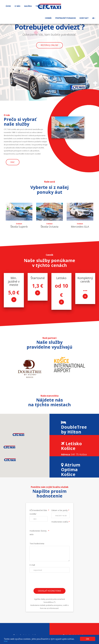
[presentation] (49, 581)
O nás (17, 6)
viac (6, 641)
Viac (13, 162)
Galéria (28, 6)
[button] (94, 18)
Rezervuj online (49, 45)
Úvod (8, 6)
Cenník (48, 18)
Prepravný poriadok (66, 18)
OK (88, 639)
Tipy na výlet (42, 6)
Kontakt (84, 18)
